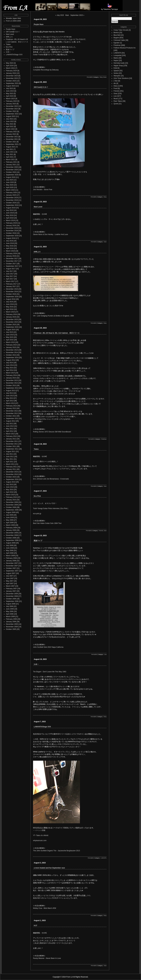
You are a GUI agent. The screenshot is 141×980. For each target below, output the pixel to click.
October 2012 (11, 416)
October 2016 (11, 294)
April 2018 (10, 248)
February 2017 (11, 284)
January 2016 (11, 317)
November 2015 (12, 322)
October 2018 (11, 233)
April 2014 (10, 370)
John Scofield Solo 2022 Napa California (48, 647)
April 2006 (10, 614)
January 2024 (11, 73)
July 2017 (9, 271)
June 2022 (10, 121)
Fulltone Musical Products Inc (125, 48)
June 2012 (10, 426)
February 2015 (11, 345)
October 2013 (11, 385)
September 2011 (12, 449)
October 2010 (11, 477)
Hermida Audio (119, 63)
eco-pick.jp (37, 514)
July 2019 (9, 210)
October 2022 (11, 111)
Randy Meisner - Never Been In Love (47, 958)
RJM (115, 68)
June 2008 (10, 548)
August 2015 (11, 330)
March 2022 (10, 129)
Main (67, 15)
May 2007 (10, 581)
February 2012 (11, 436)
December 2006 (12, 594)
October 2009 (11, 507)
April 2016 (10, 309)
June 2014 (10, 365)
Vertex (116, 73)
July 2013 (9, 393)
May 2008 (10, 551)
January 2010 (11, 500)
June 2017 (10, 274)
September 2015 (12, 327)
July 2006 (9, 606)
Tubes (8, 44)
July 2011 (9, 454)
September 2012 (12, 418)
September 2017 (12, 266)
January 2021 (11, 165)
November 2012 (12, 413)
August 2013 (11, 391)
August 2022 (11, 116)
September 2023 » (77, 15)
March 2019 (10, 220)
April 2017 (10, 279)
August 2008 (11, 543)
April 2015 (10, 340)
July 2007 (9, 576)
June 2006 (10, 609)
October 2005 (11, 629)
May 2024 (10, 63)
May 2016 (10, 307)
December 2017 (12, 259)
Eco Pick (9, 47)
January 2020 (11, 195)
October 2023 (11, 81)
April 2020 (10, 187)
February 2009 (11, 528)
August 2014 (11, 360)
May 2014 (10, 368)
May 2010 (10, 490)
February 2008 (11, 558)
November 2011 (12, 444)
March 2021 (10, 160)
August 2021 (11, 147)
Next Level (10, 34)
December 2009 (12, 502)
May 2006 (10, 611)
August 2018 (11, 238)
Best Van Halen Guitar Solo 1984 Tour (47, 523)
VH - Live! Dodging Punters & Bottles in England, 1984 (53, 316)
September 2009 (12, 510)
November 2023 (12, 78)
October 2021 (11, 142)
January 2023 (11, 104)
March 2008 (10, 556)
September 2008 (12, 540)
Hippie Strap (118, 66)
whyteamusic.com (40, 841)
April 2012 (10, 431)
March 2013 (10, 403)
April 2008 (10, 553)
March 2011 (10, 464)
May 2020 (10, 185)
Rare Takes (118, 101)
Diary (101, 77)
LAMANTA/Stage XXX (14, 55)
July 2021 (9, 149)
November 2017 (12, 261)
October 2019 (11, 203)
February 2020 (11, 193)
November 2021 (12, 139)
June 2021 (10, 152)
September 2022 (12, 114)
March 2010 (10, 495)
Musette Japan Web (13, 18)
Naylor (116, 61)
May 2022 (10, 124)
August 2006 (11, 604)
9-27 (35, 926)
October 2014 (11, 355)
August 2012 (11, 421)
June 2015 (10, 335)
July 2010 (9, 484)
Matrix (116, 58)
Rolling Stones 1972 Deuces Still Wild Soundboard (52, 432)
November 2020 (12, 170)
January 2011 (11, 469)
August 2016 (11, 299)
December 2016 (12, 289)
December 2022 (12, 106)
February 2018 (11, 253)
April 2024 (10, 66)
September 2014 (12, 358)
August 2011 (11, 451)
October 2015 (11, 325)
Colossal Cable (119, 40)
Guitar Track (38, 55)
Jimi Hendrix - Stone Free (43, 190)
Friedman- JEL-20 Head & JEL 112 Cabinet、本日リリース (57, 333)
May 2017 (10, 276)
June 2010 (10, 487)
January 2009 (11, 530)
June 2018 (10, 243)
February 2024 (11, 71)
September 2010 (12, 479)
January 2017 (11, 286)
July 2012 (9, 424)
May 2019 (10, 215)
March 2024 (10, 68)
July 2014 (9, 363)
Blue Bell (117, 35)
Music (105, 77)
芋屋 (83, 632)
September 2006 (12, 601)
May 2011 (10, 459)
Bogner (116, 38)
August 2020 (11, 177)
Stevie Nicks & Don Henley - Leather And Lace (51, 234)
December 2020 (12, 167)
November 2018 (12, 231)
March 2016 (10, 312)
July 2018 (9, 241)
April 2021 (10, 157)
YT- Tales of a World (41, 835)
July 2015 (9, 332)
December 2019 (12, 198)
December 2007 (12, 563)
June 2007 (10, 578)
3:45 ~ (8, 52)
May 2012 (10, 429)
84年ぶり (9, 37)
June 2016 (10, 304)
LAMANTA (104, 858)
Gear (105, 242)
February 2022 (11, 132)
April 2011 (10, 462)
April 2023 (10, 96)
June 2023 (10, 91)
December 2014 (12, 350)
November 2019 (12, 200)
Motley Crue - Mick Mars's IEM (45, 908)
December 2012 (12, 411)
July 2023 (9, 88)
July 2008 (9, 545)
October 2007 (11, 568)
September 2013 (12, 388)
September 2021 (12, 144)
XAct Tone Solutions (121, 78)
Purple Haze (11, 29)
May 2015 (10, 337)
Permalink (90, 77)
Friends (101, 531)
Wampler (117, 76)
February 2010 (11, 497)
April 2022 (10, 127)
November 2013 (12, 383)
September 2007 (12, 571)
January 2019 (11, 226)
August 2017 (11, 269)
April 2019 (10, 218)
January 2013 (11, 408)
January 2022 (11, 134)
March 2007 (10, 586)
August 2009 (11, 512)
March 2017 (10, 281)
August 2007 (11, 573)
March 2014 (10, 373)
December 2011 (12, 441)
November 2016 (12, 292)
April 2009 (10, 523)
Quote (116, 104)
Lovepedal (117, 55)
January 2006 (11, 622)
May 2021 (10, 154)
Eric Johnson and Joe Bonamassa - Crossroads (51, 479)
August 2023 (11, 86)
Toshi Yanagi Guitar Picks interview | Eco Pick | (51, 508)
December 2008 (12, 533)
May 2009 (10, 520)
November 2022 (12, 109)
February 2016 (11, 314)
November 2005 (12, 627)
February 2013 (11, 406)
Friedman (104, 439)
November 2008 (12, 535)
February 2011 (11, 467)
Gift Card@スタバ (13, 32)
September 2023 (12, 83)
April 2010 (10, 492)
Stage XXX (81, 742)
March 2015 (10, 342)
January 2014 (11, 378)
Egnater (117, 43)
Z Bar (116, 81)
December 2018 (12, 228)
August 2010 (11, 482)
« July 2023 (60, 15)
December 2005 (12, 624)
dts (115, 83)
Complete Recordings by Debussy (46, 70)
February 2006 (11, 619)
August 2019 (11, 208)
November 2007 (12, 566)
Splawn (116, 71)
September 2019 (12, 205)
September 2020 (12, 175)
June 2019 (10, 213)
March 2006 (10, 617)
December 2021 (12, 137)
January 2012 (11, 439)
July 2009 (9, 515)
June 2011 (10, 457)
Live (105, 654)
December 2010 (12, 472)
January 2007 (11, 591)
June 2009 (10, 518)
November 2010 (12, 474)
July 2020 (9, 180)
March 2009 (10, 525)
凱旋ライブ (10, 50)
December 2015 (12, 319)
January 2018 (11, 256)
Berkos (116, 33)
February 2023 (11, 101)
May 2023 (10, 94)
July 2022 (9, 119)
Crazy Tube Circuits (121, 30)
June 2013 (10, 396)
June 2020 (10, 182)
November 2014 (12, 352)
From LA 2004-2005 (13, 21)
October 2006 (11, 599)
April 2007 (10, 584)
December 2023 (12, 76)
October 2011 (11, 446)
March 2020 (10, 190)
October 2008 (11, 538)
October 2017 (11, 264)
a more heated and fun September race (49, 868)
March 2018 (10, 251)
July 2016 (9, 302)
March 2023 (10, 99)
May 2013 (10, 398)
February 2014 (11, 375)
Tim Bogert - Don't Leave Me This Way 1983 (50, 672)
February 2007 (11, 589)
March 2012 (10, 434)
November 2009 (12, 505)
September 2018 (12, 236)
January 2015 (11, 347)
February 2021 (11, 162)
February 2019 (11, 223)
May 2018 (10, 246)
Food (115, 88)
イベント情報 (40, 830)
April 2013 (10, 401)
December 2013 (12, 380)
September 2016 (12, 297)
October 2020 (11, 172)
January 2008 (11, 561)
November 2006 (12, 596)
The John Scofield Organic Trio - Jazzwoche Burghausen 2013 (56, 851)
